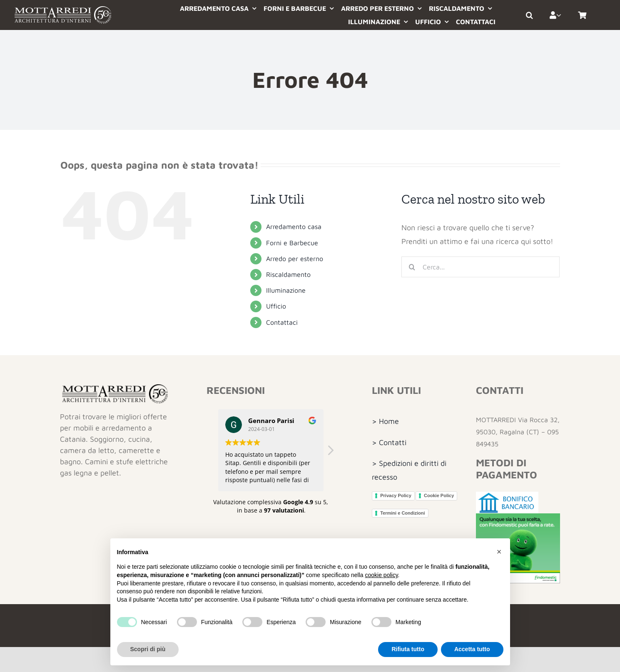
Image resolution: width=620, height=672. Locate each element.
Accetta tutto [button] (472, 649)
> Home (385, 421)
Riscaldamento (288, 274)
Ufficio (276, 306)
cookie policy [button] (381, 575)
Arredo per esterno (295, 259)
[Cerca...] (481, 267)
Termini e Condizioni (402, 513)
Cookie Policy (439, 495)
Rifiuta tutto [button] (408, 649)
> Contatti (389, 442)
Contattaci (282, 322)
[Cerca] (412, 267)
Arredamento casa (294, 226)
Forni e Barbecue (292, 243)
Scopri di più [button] (148, 649)
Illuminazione (286, 290)
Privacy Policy (396, 495)
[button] (534, 15)
